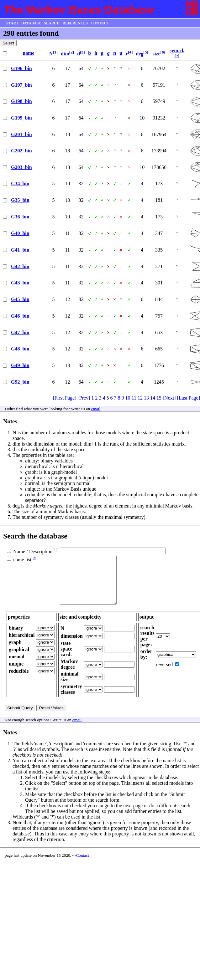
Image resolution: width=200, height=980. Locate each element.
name (28, 53)
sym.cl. (177, 51)
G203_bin (21, 167)
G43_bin (20, 283)
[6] (163, 52)
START (12, 23)
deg (139, 54)
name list (22, 560)
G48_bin (20, 349)
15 (159, 398)
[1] (55, 52)
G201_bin (21, 134)
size (157, 54)
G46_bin (20, 316)
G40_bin (20, 233)
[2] (72, 52)
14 (153, 398)
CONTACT (100, 23)
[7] (177, 56)
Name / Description (33, 551)
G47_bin (20, 332)
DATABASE (31, 23)
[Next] (169, 398)
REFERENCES (75, 23)
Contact (82, 865)
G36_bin (20, 217)
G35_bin (20, 200)
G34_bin (20, 184)
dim (65, 54)
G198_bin (21, 101)
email (96, 409)
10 (128, 398)
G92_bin (20, 382)
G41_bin (20, 250)
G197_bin (21, 85)
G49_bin (20, 365)
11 (134, 398)
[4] (130, 52)
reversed (164, 674)
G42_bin (20, 266)
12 (140, 398)
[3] (82, 52)
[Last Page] (189, 398)
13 (146, 398)
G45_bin (20, 299)
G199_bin (21, 118)
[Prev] (84, 398)
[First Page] (64, 398)
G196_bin (21, 68)
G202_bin (21, 151)
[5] (146, 52)
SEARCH (52, 23)
